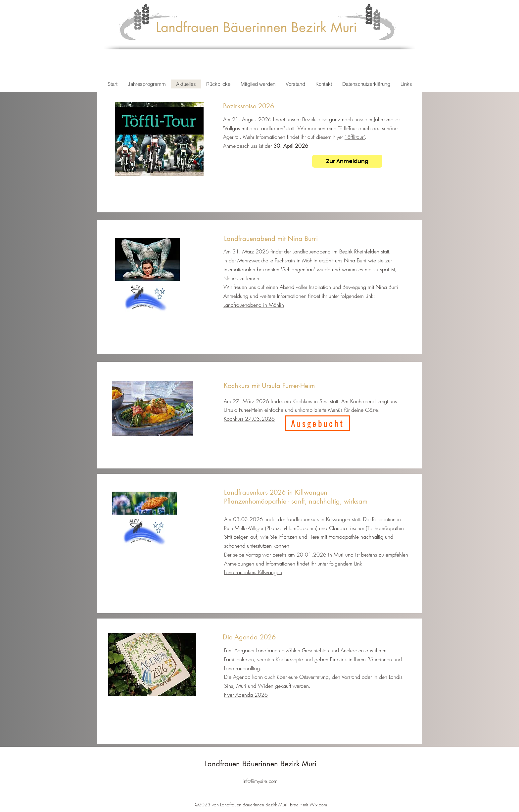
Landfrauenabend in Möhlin (254, 305)
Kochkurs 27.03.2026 (249, 419)
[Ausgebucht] (318, 423)
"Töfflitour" (355, 137)
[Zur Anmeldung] (347, 161)
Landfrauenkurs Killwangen (253, 572)
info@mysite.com (260, 781)
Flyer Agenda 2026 (246, 695)
